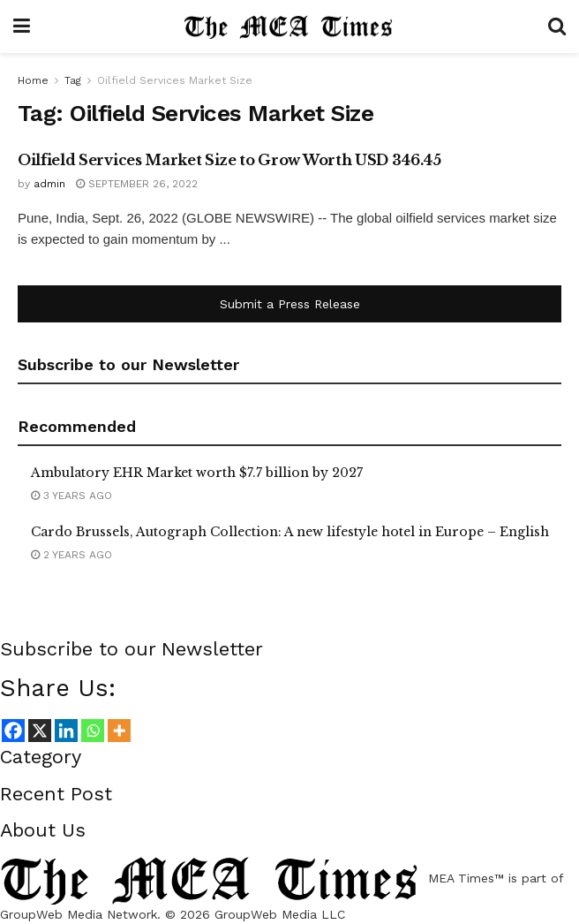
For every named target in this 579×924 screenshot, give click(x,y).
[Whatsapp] (93, 731)
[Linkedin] (66, 731)
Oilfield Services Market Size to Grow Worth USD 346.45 (229, 160)
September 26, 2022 (137, 184)
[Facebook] (13, 731)
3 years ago (71, 496)
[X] (40, 731)
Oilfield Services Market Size (175, 80)
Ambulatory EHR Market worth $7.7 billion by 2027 (197, 473)
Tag (73, 80)
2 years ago (71, 555)
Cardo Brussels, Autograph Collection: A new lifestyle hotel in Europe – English (290, 532)
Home (33, 80)
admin (49, 184)
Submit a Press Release (290, 304)
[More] (119, 731)
